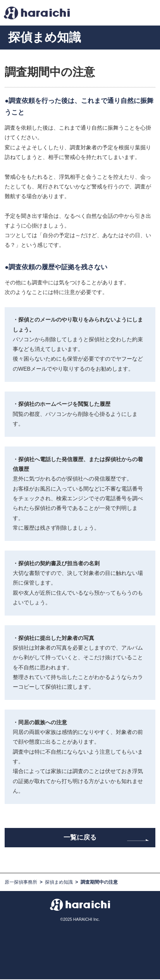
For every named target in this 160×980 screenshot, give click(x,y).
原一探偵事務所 (21, 883)
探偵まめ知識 (59, 883)
